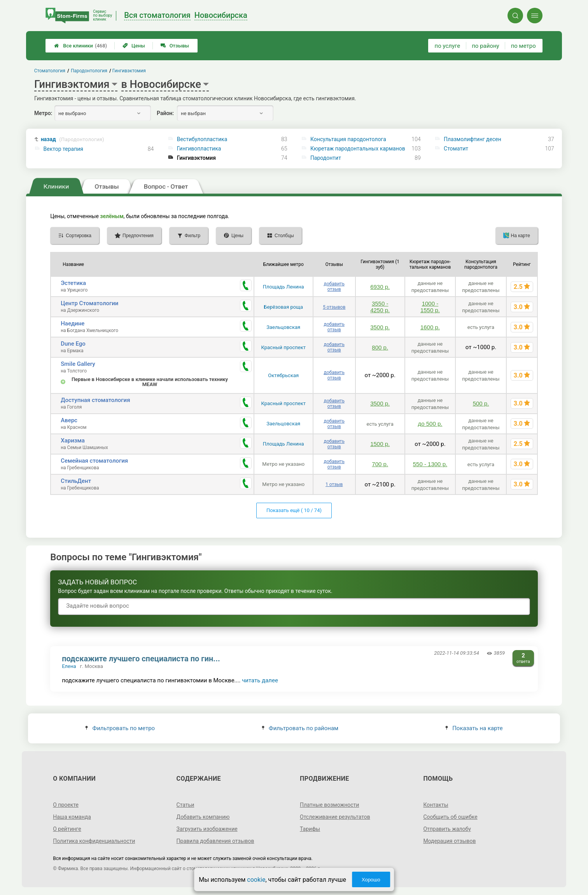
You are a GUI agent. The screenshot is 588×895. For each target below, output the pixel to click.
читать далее (260, 680)
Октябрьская (283, 375)
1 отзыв (334, 484)
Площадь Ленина (283, 287)
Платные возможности (329, 805)
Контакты (436, 805)
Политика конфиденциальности (94, 841)
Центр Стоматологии (89, 303)
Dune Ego (73, 344)
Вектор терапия (63, 149)
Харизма (73, 441)
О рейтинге (67, 829)
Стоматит (456, 149)
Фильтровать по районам (300, 728)
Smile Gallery (78, 364)
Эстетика (73, 283)
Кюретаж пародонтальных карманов (358, 149)
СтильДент (76, 481)
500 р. (481, 403)
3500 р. (380, 327)
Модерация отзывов (449, 841)
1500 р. (380, 444)
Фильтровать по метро (120, 728)
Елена (69, 666)
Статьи (185, 805)
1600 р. (430, 327)
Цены (134, 46)
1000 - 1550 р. (430, 307)
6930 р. (380, 287)
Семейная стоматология (94, 461)
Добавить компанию (203, 817)
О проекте (66, 805)
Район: (165, 113)
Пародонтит (326, 158)
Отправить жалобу (447, 829)
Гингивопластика (199, 149)
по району (485, 46)
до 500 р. (430, 424)
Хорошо (371, 880)
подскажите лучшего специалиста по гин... (141, 659)
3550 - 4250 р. (380, 307)
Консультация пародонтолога (348, 139)
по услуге (448, 46)
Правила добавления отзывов (215, 841)
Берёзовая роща (283, 307)
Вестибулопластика (202, 139)
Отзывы (175, 46)
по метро (523, 46)
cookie (256, 880)
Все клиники (80, 46)
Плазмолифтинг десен (472, 139)
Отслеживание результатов (335, 817)
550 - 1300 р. (430, 464)
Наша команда (72, 817)
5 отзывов (334, 307)
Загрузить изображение (207, 829)
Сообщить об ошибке (450, 817)
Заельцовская (283, 327)
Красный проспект (283, 347)
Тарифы (310, 829)
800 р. (380, 347)
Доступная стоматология (95, 400)
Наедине (73, 323)
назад (73, 139)
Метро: (43, 113)
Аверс (69, 420)
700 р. (380, 464)
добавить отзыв (334, 287)
